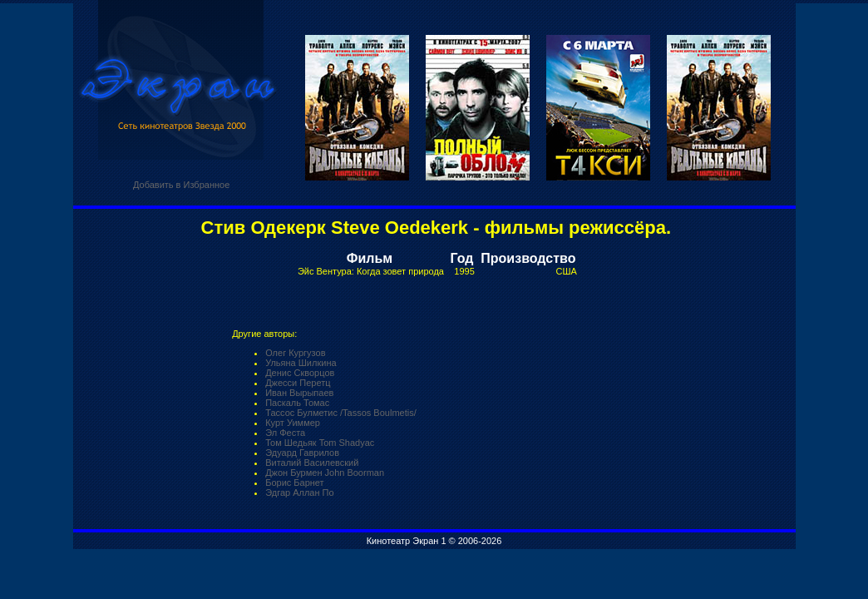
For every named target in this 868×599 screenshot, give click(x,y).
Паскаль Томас (297, 403)
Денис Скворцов (300, 373)
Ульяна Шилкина (301, 363)
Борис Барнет (294, 483)
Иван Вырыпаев (299, 393)
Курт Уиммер (293, 423)
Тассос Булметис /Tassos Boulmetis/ (341, 413)
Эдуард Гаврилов (302, 453)
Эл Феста (285, 433)
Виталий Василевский (312, 463)
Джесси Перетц (298, 383)
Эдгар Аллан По (299, 493)
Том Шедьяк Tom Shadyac (320, 443)
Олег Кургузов (295, 353)
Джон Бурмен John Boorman (325, 473)
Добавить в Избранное (181, 185)
